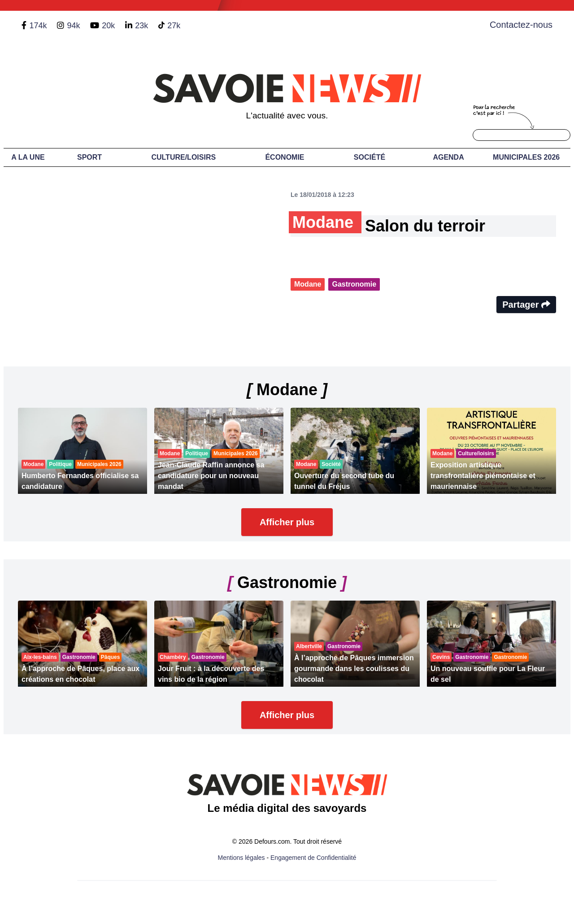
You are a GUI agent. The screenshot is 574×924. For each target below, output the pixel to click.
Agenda (448, 157)
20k (108, 26)
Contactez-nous (521, 25)
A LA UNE (28, 157)
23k (141, 26)
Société (370, 157)
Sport (89, 157)
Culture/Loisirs (183, 157)
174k (38, 26)
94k (73, 26)
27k (174, 26)
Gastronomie (354, 284)
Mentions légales (241, 858)
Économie (285, 157)
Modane (308, 284)
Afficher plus (287, 522)
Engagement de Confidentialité (313, 858)
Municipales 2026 (526, 157)
